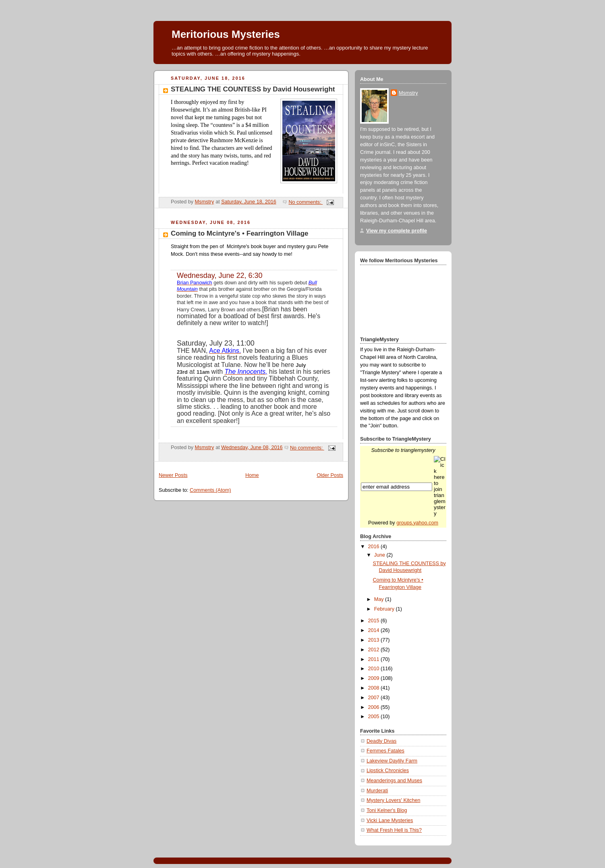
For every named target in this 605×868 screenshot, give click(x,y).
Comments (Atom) (210, 490)
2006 (375, 707)
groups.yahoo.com (417, 523)
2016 (375, 547)
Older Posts (330, 475)
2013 (375, 640)
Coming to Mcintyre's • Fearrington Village (240, 233)
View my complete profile (397, 231)
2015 (375, 621)
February (385, 609)
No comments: (306, 202)
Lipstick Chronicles (388, 771)
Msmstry (408, 93)
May (380, 599)
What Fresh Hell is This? (394, 830)
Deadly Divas (381, 741)
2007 (375, 698)
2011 (375, 659)
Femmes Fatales (385, 751)
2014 (375, 630)
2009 (375, 678)
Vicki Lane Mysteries (390, 820)
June (380, 555)
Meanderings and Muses (394, 781)
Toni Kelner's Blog (387, 810)
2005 (375, 717)
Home (252, 475)
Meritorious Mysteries (226, 34)
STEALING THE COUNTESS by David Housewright (253, 89)
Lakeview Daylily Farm (392, 761)
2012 (375, 650)
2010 (375, 669)
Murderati (377, 791)
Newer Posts (173, 475)
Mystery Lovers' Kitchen (393, 800)
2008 (375, 688)
